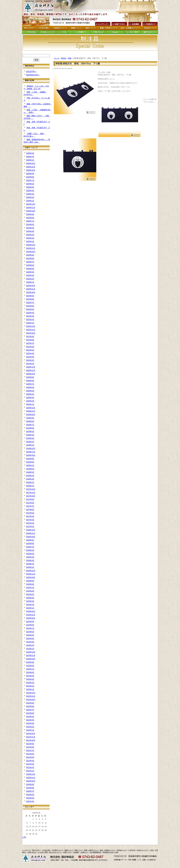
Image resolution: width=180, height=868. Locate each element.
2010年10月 (31, 781)
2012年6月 (30, 713)
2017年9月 (30, 499)
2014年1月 (30, 649)
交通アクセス (119, 24)
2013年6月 (30, 672)
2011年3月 (30, 764)
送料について (79, 850)
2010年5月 (30, 798)
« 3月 (24, 837)
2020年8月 (30, 381)
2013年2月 (30, 686)
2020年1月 (30, 404)
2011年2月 (30, 767)
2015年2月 (30, 605)
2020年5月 (30, 391)
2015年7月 (30, 588)
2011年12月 (31, 734)
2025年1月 (30, 201)
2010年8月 (30, 788)
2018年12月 (31, 448)
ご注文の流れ (46, 850)
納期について (69, 850)
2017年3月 (30, 520)
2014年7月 (30, 628)
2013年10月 (31, 659)
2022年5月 (30, 309)
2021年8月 (30, 340)
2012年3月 (30, 723)
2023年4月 (30, 272)
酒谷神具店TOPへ (33, 75)
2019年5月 (30, 432)
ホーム (57, 58)
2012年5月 (30, 717)
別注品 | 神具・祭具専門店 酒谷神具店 (38, 1)
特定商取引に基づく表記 (111, 852)
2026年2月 (30, 157)
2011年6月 (30, 754)
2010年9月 (30, 784)
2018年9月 (30, 459)
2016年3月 (30, 560)
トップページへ (102, 24)
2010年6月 (30, 795)
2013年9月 (30, 662)
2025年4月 (30, 191)
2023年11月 (31, 248)
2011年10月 (31, 740)
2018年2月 (30, 482)
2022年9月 (30, 296)
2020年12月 (31, 367)
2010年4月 (30, 801)
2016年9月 (30, 540)
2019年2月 (30, 442)
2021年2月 (30, 360)
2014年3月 (30, 642)
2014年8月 (30, 625)
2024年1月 (30, 241)
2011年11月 (31, 737)
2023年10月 (31, 252)
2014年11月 (31, 615)
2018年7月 (30, 465)
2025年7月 (30, 180)
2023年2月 (30, 279)
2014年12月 (31, 611)
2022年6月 (30, 306)
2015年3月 (30, 601)
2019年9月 (30, 418)
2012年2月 (30, 727)
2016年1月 (30, 567)
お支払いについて (142, 850)
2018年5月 (30, 472)
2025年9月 (30, 174)
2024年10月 (31, 211)
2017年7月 (30, 506)
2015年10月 (31, 577)
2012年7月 (30, 710)
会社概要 (135, 24)
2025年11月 (31, 167)
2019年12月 (31, 408)
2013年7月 (30, 669)
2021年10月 (31, 333)
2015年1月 (30, 608)
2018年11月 (31, 452)
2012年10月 (31, 700)
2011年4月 (30, 761)
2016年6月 (30, 550)
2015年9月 (30, 581)
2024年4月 (30, 231)
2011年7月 (30, 751)
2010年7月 (30, 791)
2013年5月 (30, 676)
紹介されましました (55, 852)
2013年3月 (30, 683)
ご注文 (152, 850)
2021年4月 (30, 353)
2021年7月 (30, 343)
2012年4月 (30, 720)
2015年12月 (31, 571)
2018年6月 (30, 469)
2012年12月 (31, 693)
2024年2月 (30, 238)
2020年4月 (30, 394)
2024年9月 (30, 214)
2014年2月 (30, 645)
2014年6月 (30, 632)
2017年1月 (30, 527)
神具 (70, 58)
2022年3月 (30, 316)
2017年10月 (31, 496)
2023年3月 (30, 275)
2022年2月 (30, 320)
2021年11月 (31, 330)
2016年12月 (31, 530)
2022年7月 (30, 303)
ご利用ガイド (150, 24)
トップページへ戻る (40, 8)
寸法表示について (58, 850)
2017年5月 (30, 513)
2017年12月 (31, 489)
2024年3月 (30, 235)
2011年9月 (30, 744)
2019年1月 (30, 445)
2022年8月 (30, 299)
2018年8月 (30, 462)
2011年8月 (30, 747)
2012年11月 (31, 696)
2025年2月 (30, 197)
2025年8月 (30, 177)
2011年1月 (30, 771)
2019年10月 (31, 415)
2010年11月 (31, 778)
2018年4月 (30, 476)
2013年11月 (31, 655)
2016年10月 (31, 537)
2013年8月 (30, 666)
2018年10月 (31, 455)
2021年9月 (30, 337)
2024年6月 (30, 225)
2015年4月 (30, 598)
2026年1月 (30, 160)
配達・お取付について (91, 850)
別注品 (63, 58)
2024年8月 (30, 218)
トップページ (26, 850)
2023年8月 (30, 258)
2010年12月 (31, 774)
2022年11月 (31, 289)
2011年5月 (30, 757)
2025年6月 (30, 184)
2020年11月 (31, 370)
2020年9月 (30, 377)
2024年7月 (30, 221)
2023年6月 (30, 265)
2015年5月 (30, 594)
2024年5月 (30, 228)
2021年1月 (30, 364)
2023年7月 (30, 262)
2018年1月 (30, 486)
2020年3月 (30, 398)
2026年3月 (30, 153)
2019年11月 (31, 411)
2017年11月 (31, 493)
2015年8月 (30, 584)
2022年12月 (31, 286)
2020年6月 (30, 387)
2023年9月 (30, 255)
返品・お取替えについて (108, 850)
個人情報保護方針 (96, 852)
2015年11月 (31, 574)
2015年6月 (30, 591)
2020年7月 (30, 384)
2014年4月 (30, 639)
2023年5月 (30, 269)
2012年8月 (30, 706)
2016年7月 (30, 547)
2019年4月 (30, 435)
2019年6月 (30, 428)
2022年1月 (30, 323)
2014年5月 (30, 635)
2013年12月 (31, 652)
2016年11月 (31, 533)
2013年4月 (30, 679)
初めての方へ (36, 850)
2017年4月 (30, 516)
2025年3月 (30, 194)
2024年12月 (31, 204)
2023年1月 (30, 282)
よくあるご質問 (43, 852)
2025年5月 (30, 187)
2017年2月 (30, 523)
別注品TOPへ (31, 72)
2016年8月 (30, 544)
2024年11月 (31, 208)
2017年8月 (30, 503)
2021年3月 (30, 357)
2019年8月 (30, 421)
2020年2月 (30, 401)
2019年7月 (30, 425)
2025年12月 (31, 163)
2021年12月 (31, 326)
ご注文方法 (132, 850)
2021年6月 (30, 347)
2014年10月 (31, 618)
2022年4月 (30, 313)
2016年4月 (30, 557)
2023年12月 (31, 245)
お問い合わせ (32, 852)
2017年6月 (30, 510)
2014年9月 (30, 622)
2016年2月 (30, 564)
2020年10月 (31, 374)
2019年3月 (30, 438)
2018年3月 (30, 479)
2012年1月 (30, 730)
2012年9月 (30, 703)
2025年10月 (31, 170)
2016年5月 (30, 554)
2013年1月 (30, 689)
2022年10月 (31, 292)
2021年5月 (30, 350)
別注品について (122, 850)
